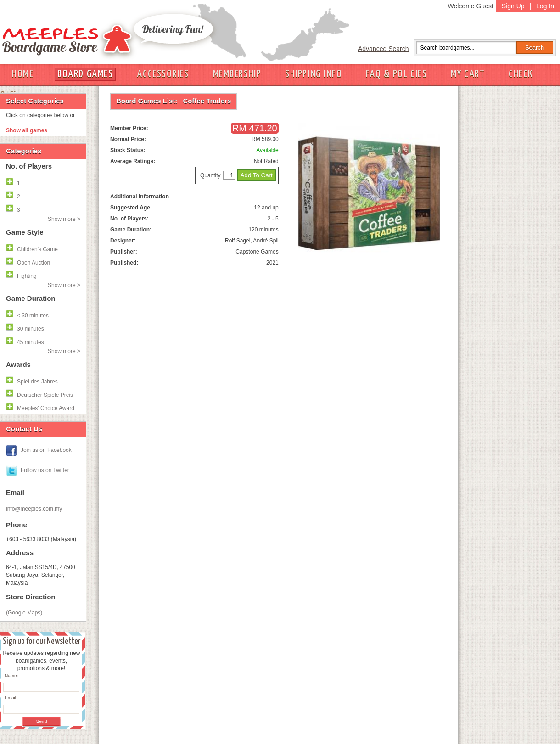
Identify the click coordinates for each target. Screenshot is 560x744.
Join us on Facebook (46, 450)
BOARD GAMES (85, 74)
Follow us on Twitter (45, 470)
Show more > (64, 219)
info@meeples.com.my (34, 509)
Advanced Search (384, 49)
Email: (11, 698)
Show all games (27, 130)
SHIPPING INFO (314, 74)
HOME (23, 74)
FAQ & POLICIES (396, 74)
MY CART (468, 74)
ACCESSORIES (163, 74)
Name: (11, 676)
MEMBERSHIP (237, 74)
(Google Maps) (24, 613)
